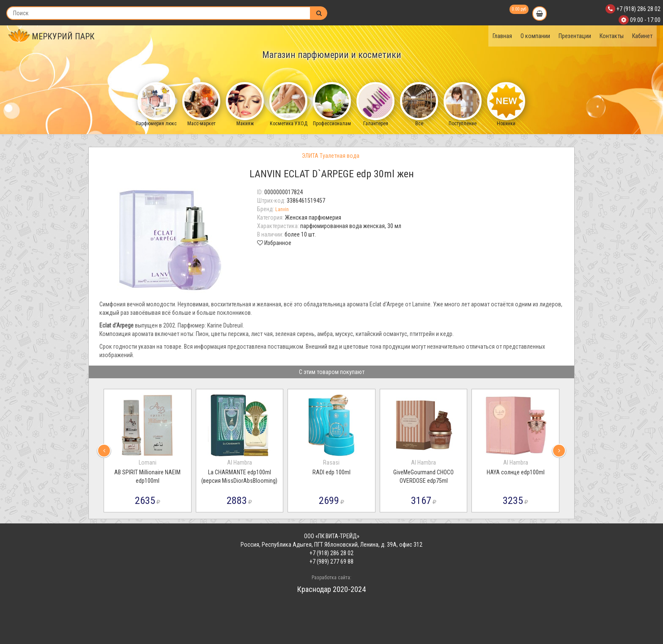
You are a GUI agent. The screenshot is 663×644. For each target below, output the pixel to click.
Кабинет (642, 36)
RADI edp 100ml (331, 472)
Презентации (575, 36)
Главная (502, 36)
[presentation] (104, 451)
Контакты (612, 36)
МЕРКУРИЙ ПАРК (52, 36)
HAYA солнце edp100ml (516, 472)
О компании (535, 36)
